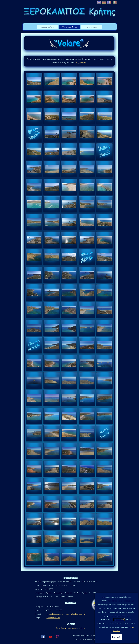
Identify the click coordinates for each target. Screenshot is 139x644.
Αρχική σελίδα (47, 27)
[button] (34, 81)
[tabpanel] (69, 61)
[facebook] (43, 637)
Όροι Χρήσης (61, 628)
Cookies (82, 628)
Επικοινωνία (92, 27)
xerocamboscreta (53, 618)
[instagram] (58, 637)
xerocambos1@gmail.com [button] (76, 614)
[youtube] (50, 637)
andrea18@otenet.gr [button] (55, 614)
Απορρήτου (73, 628)
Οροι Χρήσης (119, 620)
